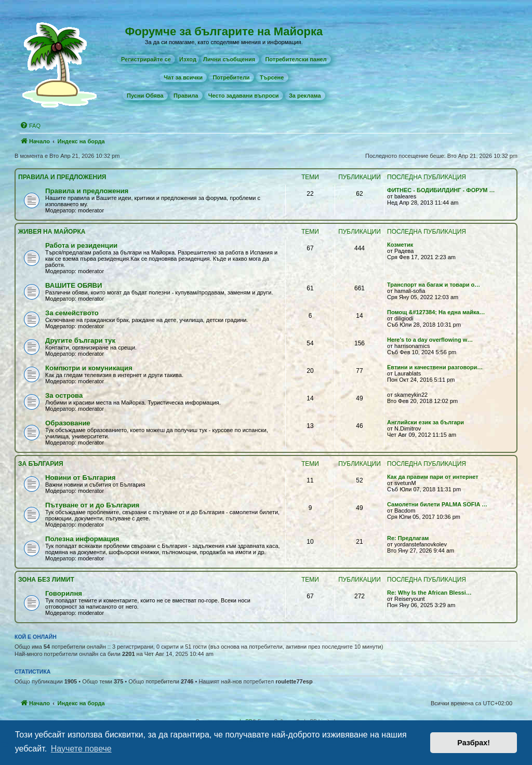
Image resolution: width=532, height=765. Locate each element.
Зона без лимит (46, 580)
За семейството (72, 313)
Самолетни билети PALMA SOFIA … (437, 504)
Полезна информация (82, 539)
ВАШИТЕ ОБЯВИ (74, 285)
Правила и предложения (62, 177)
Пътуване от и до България (92, 505)
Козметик (400, 245)
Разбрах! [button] (474, 743)
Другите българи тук (80, 340)
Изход (188, 59)
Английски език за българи (425, 422)
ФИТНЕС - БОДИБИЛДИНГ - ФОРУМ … (441, 190)
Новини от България (81, 478)
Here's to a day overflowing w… (430, 340)
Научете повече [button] (81, 749)
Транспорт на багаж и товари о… (434, 285)
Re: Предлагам (408, 538)
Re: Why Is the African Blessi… (429, 593)
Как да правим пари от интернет (433, 477)
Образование (68, 423)
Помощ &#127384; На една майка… (436, 312)
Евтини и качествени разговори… (435, 367)
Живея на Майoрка (52, 232)
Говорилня (64, 593)
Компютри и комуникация (89, 368)
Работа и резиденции (81, 245)
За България (41, 464)
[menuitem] (146, 59)
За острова (64, 395)
